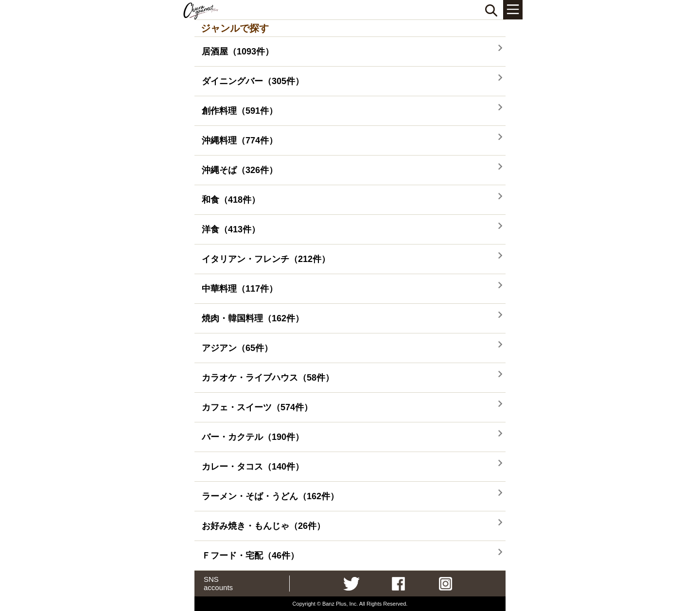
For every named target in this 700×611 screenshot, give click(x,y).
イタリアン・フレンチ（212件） (266, 259)
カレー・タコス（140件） (253, 467)
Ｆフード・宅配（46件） (250, 556)
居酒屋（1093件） (238, 52)
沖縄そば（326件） (240, 170)
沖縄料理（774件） (240, 140)
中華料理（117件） (240, 289)
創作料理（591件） (240, 111)
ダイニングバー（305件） (253, 81)
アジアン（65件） (237, 348)
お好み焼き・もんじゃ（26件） (263, 526)
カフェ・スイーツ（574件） (257, 407)
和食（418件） (231, 200)
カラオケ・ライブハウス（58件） (268, 378)
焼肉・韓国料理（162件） (253, 318)
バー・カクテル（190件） (253, 437)
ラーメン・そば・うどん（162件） (270, 496)
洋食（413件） (231, 229)
